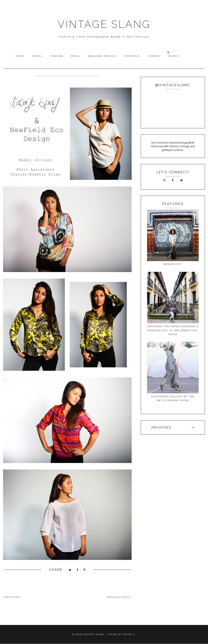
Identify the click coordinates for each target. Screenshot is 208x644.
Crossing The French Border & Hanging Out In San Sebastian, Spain (173, 330)
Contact (154, 56)
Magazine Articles (102, 56)
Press (75, 56)
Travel (37, 56)
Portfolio (132, 56)
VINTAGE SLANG (104, 24)
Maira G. (129, 634)
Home (20, 56)
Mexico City (173, 264)
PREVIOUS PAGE (119, 597)
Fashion (57, 56)
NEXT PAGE (12, 597)
